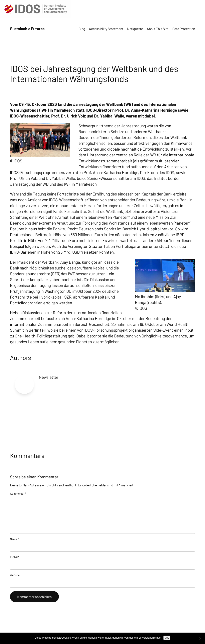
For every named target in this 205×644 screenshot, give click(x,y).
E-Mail (15, 557)
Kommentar (18, 494)
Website (15, 575)
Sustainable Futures (27, 29)
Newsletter (49, 377)
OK (167, 638)
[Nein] (200, 638)
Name (14, 539)
